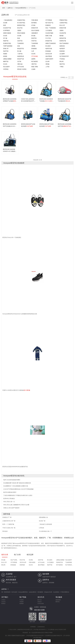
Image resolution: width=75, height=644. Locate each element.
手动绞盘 (62, 59)
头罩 (33, 51)
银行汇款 (40, 600)
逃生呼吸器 (49, 56)
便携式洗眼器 (7, 33)
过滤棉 (33, 69)
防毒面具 (48, 25)
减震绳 (33, 59)
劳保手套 (34, 41)
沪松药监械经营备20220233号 (35, 636)
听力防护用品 (21, 23)
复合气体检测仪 (64, 43)
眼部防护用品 (21, 25)
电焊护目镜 (49, 49)
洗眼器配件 (35, 33)
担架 (19, 46)
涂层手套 (20, 41)
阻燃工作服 (49, 36)
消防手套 (34, 64)
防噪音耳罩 (35, 28)
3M (2, 592)
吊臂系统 (6, 69)
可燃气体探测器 (8, 46)
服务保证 (58, 602)
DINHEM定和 (7, 592)
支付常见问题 (41, 604)
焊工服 (5, 38)
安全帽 (5, 23)
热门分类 (17, 555)
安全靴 (19, 36)
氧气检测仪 (35, 61)
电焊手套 (6, 51)
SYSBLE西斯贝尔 (65, 592)
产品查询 (21, 600)
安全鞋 (5, 36)
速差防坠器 (21, 56)
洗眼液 (61, 30)
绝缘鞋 (5, 54)
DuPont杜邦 (14, 592)
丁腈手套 (20, 54)
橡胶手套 (6, 61)
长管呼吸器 (6, 30)
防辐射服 (34, 49)
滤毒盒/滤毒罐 (7, 59)
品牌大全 (10, 8)
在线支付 (40, 602)
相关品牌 (30, 555)
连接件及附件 (49, 59)
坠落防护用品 (7, 43)
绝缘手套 (6, 41)
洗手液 (19, 61)
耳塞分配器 (35, 20)
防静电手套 (63, 41)
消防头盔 (20, 64)
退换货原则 (58, 600)
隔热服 (61, 36)
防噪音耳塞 (63, 28)
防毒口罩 (6, 49)
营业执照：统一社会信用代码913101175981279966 (37, 633)
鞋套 (19, 38)
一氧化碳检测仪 (8, 20)
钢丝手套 (62, 64)
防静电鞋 (62, 51)
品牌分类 (5, 15)
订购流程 (21, 602)
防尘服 (19, 51)
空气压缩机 (35, 56)
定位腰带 (62, 54)
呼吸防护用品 (63, 20)
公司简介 (3, 600)
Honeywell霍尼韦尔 (21, 8)
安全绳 (33, 54)
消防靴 (33, 46)
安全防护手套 (7, 28)
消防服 (47, 64)
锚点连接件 (6, 67)
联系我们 (3, 604)
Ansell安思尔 (56, 592)
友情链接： (34, 627)
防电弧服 (48, 51)
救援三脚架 (35, 67)
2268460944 (41, 627)
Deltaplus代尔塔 (48, 592)
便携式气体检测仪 (51, 43)
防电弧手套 (49, 41)
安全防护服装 (49, 33)
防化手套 (20, 28)
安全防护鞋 (63, 33)
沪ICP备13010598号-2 (40, 630)
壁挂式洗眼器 (21, 33)
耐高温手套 (63, 38)
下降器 (61, 67)
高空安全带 (49, 54)
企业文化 (3, 602)
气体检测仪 (21, 43)
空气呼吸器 (49, 20)
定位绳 (47, 61)
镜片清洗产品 (49, 23)
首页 (4, 8)
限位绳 (61, 61)
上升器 (47, 67)
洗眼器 (19, 30)
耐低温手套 (21, 49)
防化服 (33, 36)
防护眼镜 (34, 23)
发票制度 (21, 604)
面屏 (5, 25)
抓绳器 (5, 56)
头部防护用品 (63, 23)
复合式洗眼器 (35, 30)
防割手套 (34, 38)
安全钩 (5, 64)
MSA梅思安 (40, 592)
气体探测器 (35, 43)
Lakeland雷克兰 (33, 592)
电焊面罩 (62, 49)
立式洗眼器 (49, 30)
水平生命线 (21, 67)
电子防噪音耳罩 (64, 56)
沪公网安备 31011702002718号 (57, 630)
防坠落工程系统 (22, 69)
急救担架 (62, 46)
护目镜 (33, 25)
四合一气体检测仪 (51, 28)
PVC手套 (48, 38)
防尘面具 (48, 46)
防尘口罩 (62, 25)
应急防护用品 (21, 20)
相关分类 (5, 555)
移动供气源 (21, 59)
